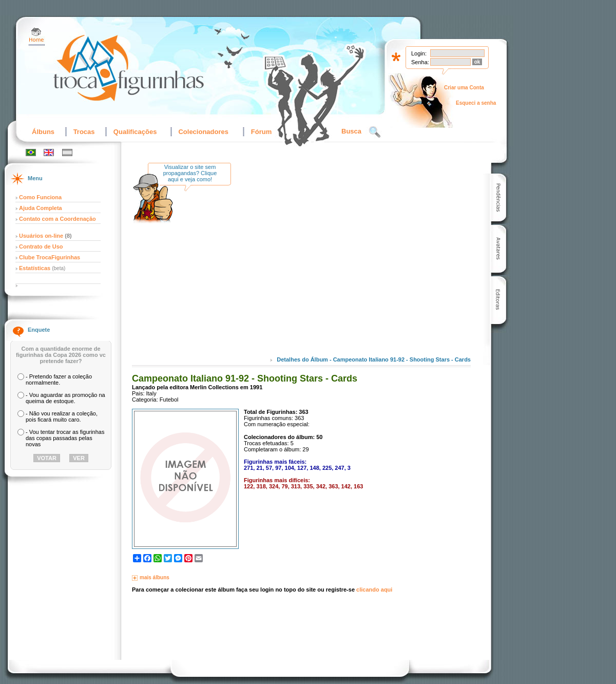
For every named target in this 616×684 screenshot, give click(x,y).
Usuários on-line (41, 236)
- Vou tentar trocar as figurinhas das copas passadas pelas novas (65, 438)
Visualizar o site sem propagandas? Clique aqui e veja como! (190, 173)
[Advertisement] (324, 267)
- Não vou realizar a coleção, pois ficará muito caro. (62, 416)
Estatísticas (35, 268)
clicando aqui (374, 590)
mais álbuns (155, 577)
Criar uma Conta (464, 88)
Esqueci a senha (476, 103)
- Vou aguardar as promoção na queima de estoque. (65, 398)
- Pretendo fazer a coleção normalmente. (59, 379)
